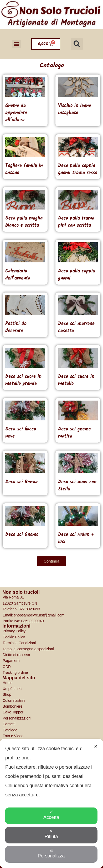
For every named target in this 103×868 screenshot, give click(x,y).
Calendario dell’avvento (18, 275)
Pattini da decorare (16, 327)
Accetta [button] (51, 815)
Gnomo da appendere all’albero (16, 113)
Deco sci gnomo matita (74, 433)
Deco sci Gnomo (22, 535)
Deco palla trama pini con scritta (76, 222)
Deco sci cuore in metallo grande (23, 380)
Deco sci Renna (21, 482)
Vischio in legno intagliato (74, 109)
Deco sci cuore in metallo (76, 380)
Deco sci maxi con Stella (77, 486)
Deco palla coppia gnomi (77, 275)
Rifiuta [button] (51, 834)
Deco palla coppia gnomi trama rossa (78, 169)
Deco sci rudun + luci (76, 538)
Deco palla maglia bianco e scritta (24, 222)
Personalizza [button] (51, 854)
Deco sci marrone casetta (76, 327)
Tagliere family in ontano (24, 169)
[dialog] (51, 803)
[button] (16, 44)
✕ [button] (96, 746)
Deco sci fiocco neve (21, 433)
